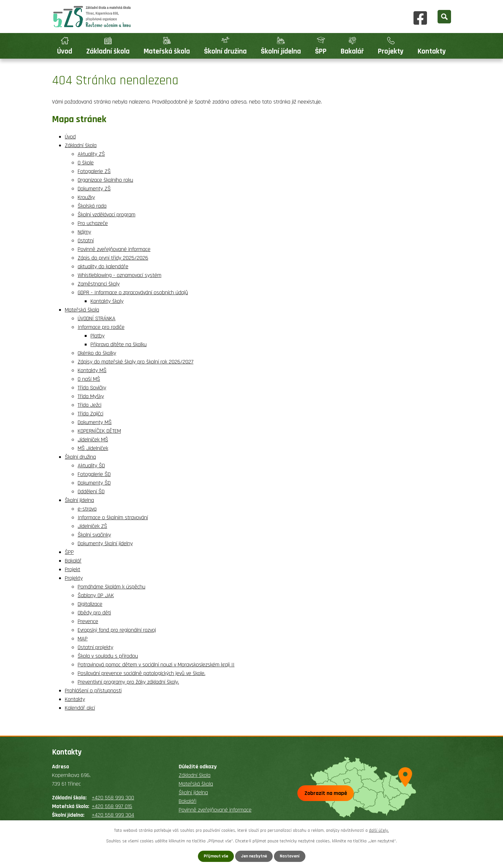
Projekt (72, 569)
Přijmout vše (216, 856)
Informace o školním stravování (113, 517)
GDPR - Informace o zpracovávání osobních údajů (133, 292)
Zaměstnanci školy (99, 284)
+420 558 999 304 (113, 815)
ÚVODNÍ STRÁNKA (97, 318)
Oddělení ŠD (91, 492)
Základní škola (108, 51)
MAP (83, 639)
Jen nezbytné (254, 856)
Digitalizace (90, 604)
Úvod (65, 51)
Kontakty (432, 51)
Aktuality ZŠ (91, 154)
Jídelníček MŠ (93, 440)
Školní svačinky (94, 535)
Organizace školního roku (105, 180)
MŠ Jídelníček (93, 448)
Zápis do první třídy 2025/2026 (113, 258)
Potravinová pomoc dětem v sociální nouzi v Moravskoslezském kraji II (156, 665)
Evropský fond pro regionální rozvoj (117, 630)
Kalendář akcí (80, 708)
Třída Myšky (91, 396)
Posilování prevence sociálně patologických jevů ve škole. (141, 673)
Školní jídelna (281, 51)
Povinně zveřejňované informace (114, 249)
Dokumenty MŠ (95, 422)
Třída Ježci (90, 405)
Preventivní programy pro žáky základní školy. (128, 682)
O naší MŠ (89, 379)
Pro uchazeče (93, 223)
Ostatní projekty (95, 647)
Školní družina (225, 51)
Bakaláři (188, 801)
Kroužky (86, 197)
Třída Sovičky (92, 388)
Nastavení (290, 856)
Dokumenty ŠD (94, 483)
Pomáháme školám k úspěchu (111, 587)
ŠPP (321, 51)
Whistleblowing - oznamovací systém (119, 275)
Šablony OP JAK (96, 595)
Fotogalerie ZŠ (94, 171)
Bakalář (352, 51)
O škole (86, 163)
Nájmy (84, 232)
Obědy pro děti (94, 613)
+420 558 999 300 (113, 798)
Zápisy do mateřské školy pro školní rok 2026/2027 (136, 362)
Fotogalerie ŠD (94, 474)
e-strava (87, 509)
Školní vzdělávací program (107, 215)
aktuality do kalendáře (103, 267)
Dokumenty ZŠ (94, 189)
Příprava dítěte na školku (119, 344)
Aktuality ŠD (91, 466)
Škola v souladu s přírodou (108, 656)
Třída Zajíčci (90, 414)
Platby (98, 336)
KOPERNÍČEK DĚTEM (99, 431)
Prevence (88, 621)
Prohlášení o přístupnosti (93, 691)
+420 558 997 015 (112, 806)
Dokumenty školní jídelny (105, 543)
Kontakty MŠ (92, 370)
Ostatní (86, 241)
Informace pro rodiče (101, 327)
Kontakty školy (107, 301)
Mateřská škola (167, 51)
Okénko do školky (97, 353)
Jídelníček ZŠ (92, 526)
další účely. (379, 830)
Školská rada (92, 206)
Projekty (391, 51)
